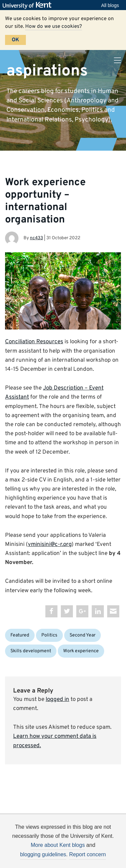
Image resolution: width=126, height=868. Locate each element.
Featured (20, 635)
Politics (49, 635)
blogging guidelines (43, 854)
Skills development (31, 651)
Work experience (81, 651)
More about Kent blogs (58, 845)
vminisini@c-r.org (50, 545)
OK (15, 40)
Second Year (82, 635)
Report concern (88, 854)
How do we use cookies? (54, 27)
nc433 (36, 238)
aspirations (47, 71)
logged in (57, 700)
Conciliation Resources (34, 342)
